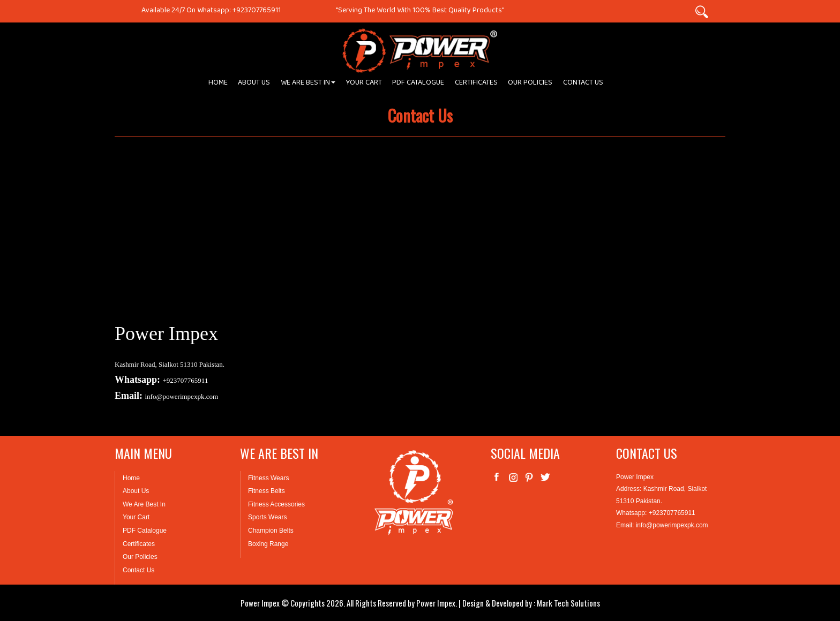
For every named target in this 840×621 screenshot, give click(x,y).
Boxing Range (268, 544)
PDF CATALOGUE (418, 85)
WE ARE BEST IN (308, 85)
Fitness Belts (267, 491)
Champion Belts (271, 531)
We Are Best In (144, 504)
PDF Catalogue (145, 531)
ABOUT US (254, 85)
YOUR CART (364, 85)
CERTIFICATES (476, 85)
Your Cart (136, 517)
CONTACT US (583, 85)
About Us (136, 491)
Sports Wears (267, 517)
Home (131, 478)
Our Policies (140, 557)
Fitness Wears (268, 478)
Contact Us (138, 570)
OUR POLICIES (530, 85)
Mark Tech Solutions (568, 603)
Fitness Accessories (276, 504)
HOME (218, 85)
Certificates (139, 544)
